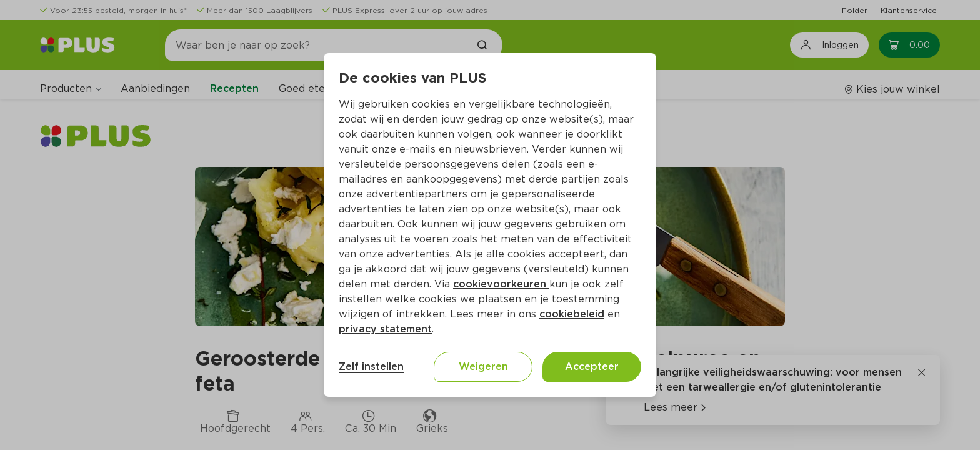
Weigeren (483, 367)
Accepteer (592, 367)
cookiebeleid (572, 314)
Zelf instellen (371, 367)
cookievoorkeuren (501, 284)
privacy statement (385, 329)
